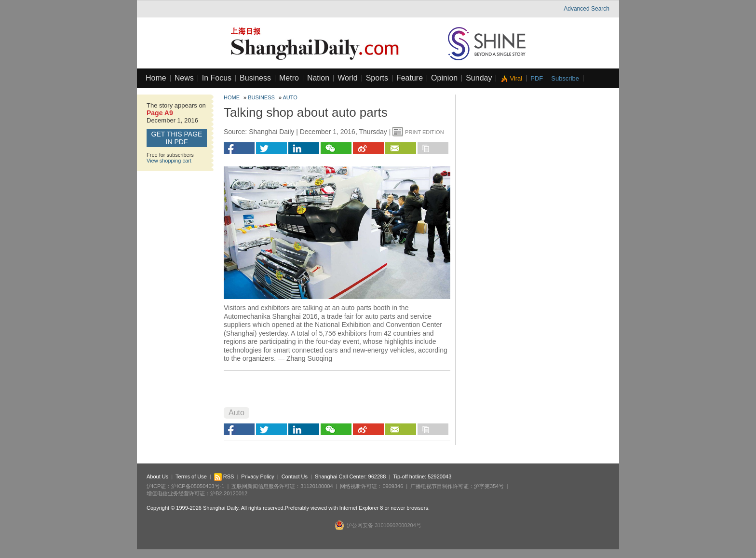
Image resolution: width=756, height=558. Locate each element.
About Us (157, 476)
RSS (224, 476)
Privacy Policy (257, 476)
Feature (410, 78)
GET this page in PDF (177, 138)
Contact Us (295, 476)
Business (255, 78)
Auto (290, 97)
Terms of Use (191, 476)
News (184, 78)
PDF (537, 78)
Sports (377, 78)
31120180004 (317, 486)
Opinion (444, 78)
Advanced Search (587, 9)
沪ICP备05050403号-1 (198, 486)
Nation (318, 78)
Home (156, 78)
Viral (516, 78)
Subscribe (565, 78)
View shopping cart (169, 161)
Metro (289, 78)
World (348, 78)
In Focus (217, 78)
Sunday (479, 78)
